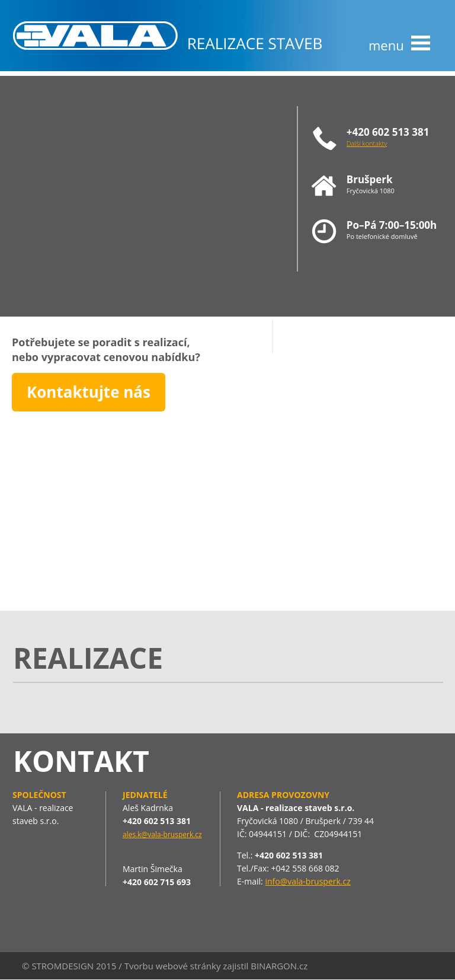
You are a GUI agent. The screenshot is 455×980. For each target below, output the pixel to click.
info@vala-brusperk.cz (307, 881)
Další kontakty (367, 143)
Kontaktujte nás (89, 392)
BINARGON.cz (279, 966)
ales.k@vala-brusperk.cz (162, 834)
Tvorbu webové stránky (173, 966)
